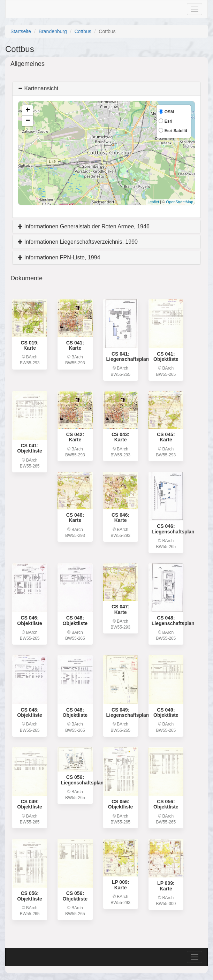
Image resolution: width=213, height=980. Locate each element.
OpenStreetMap (180, 202)
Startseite (21, 31)
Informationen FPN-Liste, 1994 (59, 257)
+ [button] (28, 111)
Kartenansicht (38, 88)
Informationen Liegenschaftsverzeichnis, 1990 (78, 242)
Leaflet (153, 202)
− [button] (28, 121)
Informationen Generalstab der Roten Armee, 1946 (84, 226)
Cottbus (83, 31)
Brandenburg (53, 31)
